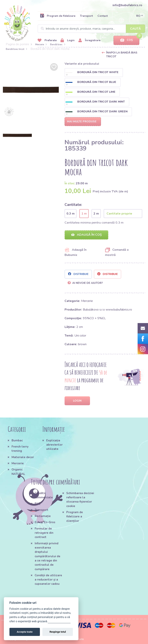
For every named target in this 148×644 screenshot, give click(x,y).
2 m (96, 214)
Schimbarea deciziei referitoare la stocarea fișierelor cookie (80, 500)
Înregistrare (89, 41)
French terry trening (20, 449)
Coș (126, 40)
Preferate (47, 41)
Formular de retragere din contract (44, 533)
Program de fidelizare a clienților (75, 517)
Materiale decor (23, 457)
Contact (103, 16)
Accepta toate (25, 632)
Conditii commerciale (44, 495)
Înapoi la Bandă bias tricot (122, 55)
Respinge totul (58, 632)
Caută (135, 29)
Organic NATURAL (18, 472)
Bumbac (17, 440)
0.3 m (71, 214)
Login (68, 41)
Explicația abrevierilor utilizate (54, 445)
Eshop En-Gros (45, 522)
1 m (84, 214)
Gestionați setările (59, 621)
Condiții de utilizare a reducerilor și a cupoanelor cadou (48, 580)
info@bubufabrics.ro (127, 5)
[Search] (91, 29)
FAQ (38, 504)
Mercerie (40, 44)
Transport (86, 16)
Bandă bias (56, 44)
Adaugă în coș (86, 235)
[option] (31, 90)
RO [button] (138, 16)
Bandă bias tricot (15, 49)
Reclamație (43, 516)
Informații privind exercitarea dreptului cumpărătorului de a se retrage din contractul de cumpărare (48, 556)
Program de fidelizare (58, 16)
